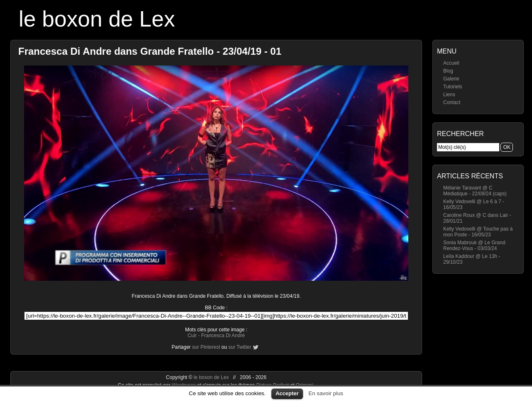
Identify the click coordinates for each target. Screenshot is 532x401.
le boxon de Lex (97, 19)
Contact (452, 102)
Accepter (287, 393)
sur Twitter (240, 347)
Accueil (451, 63)
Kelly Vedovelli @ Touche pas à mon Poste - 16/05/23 (478, 232)
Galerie (451, 79)
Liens (449, 95)
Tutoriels (453, 87)
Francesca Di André (223, 335)
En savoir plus (326, 393)
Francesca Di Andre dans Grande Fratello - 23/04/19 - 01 (150, 51)
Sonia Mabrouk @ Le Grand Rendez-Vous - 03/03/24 (474, 245)
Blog (448, 71)
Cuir (192, 335)
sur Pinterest (206, 347)
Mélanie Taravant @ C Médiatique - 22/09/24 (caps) (475, 191)
